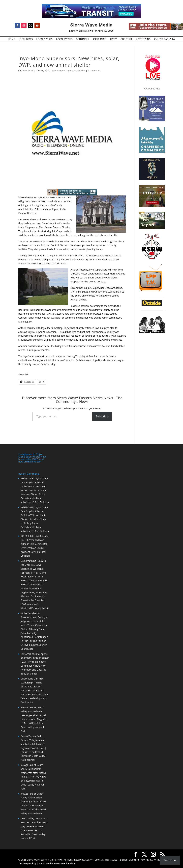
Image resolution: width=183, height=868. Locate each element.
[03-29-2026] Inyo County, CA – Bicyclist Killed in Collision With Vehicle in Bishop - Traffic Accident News (34, 486)
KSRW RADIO (99, 39)
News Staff (27, 71)
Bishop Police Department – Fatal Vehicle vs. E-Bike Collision (35, 498)
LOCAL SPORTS (44, 39)
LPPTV (113, 39)
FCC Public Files (152, 89)
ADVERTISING (143, 39)
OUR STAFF (126, 39)
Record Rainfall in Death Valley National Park (32, 727)
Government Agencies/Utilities (69, 71)
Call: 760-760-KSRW (165, 39)
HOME (11, 39)
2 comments (94, 71)
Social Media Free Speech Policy (57, 863)
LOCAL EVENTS (64, 39)
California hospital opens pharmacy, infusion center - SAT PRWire (35, 658)
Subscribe (102, 416)
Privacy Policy (28, 863)
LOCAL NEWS (26, 39)
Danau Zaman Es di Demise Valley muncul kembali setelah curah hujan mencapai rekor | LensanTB (33, 744)
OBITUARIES (82, 39)
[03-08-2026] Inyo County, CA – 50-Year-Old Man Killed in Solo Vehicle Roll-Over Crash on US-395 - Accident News (34, 544)
